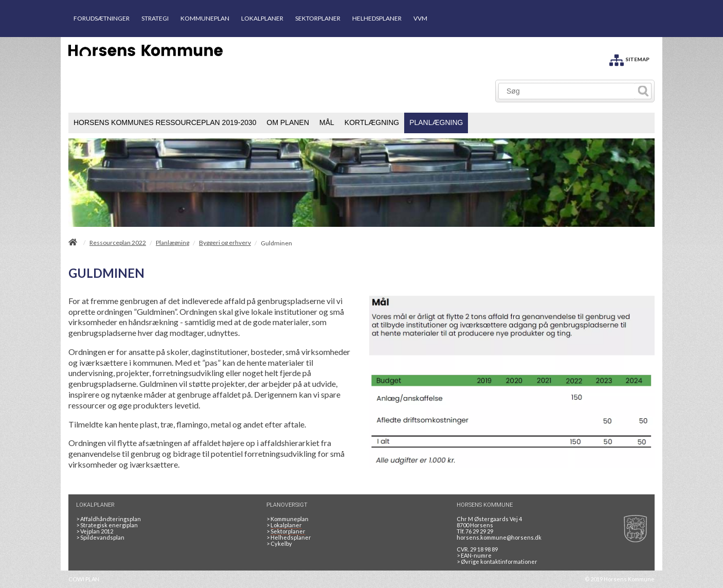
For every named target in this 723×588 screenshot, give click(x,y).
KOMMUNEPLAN (205, 18)
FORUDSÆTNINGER (102, 18)
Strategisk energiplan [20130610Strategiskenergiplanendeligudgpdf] (107, 525)
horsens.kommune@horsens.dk (499, 537)
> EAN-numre (474, 555)
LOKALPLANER (262, 18)
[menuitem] (165, 123)
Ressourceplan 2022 (118, 243)
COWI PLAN (84, 579)
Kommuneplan (287, 519)
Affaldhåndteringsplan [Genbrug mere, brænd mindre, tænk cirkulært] (109, 519)
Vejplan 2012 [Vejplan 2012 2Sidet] (95, 531)
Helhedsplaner (289, 537)
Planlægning (173, 243)
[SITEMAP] (629, 58)
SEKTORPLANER (318, 18)
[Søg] (567, 91)
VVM (420, 18)
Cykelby (279, 544)
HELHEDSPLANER (377, 18)
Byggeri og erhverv (225, 243)
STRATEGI (155, 18)
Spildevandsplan (100, 537)
